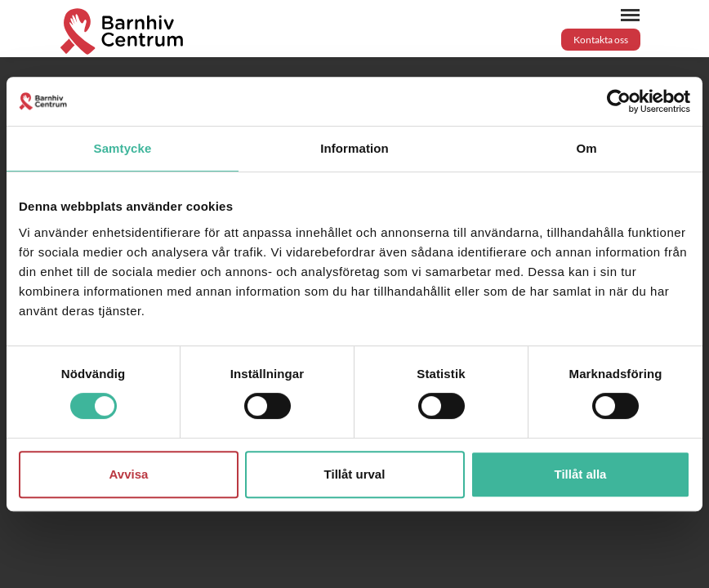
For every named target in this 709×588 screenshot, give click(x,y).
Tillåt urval (355, 474)
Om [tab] (586, 148)
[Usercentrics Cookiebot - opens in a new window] (619, 101)
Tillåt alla (581, 474)
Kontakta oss (601, 40)
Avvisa (129, 474)
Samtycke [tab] (123, 148)
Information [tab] (354, 148)
